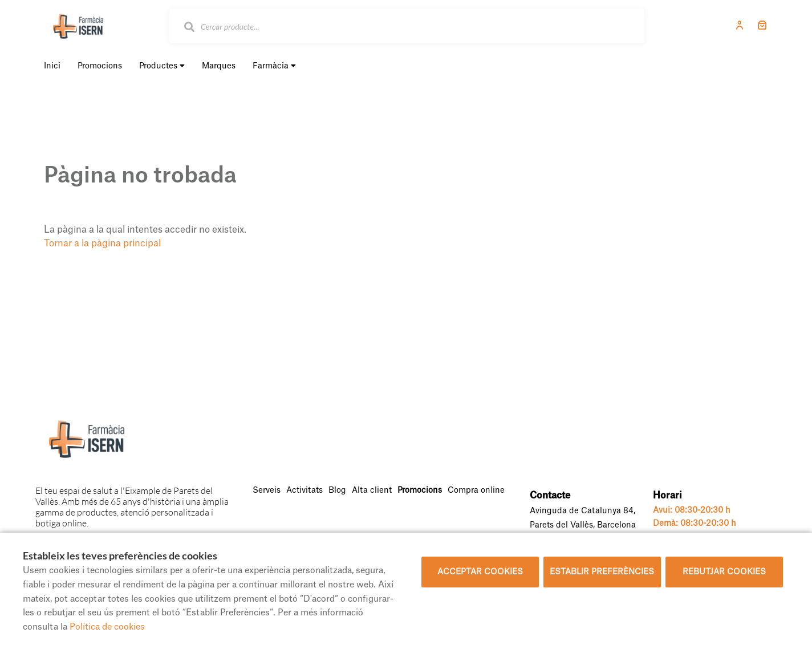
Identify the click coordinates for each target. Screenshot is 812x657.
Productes (162, 66)
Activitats (304, 490)
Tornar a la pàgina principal (102, 244)
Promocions (420, 490)
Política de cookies (107, 627)
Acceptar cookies (480, 572)
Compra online (476, 490)
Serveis (267, 490)
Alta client (372, 490)
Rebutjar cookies (724, 572)
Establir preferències (602, 572)
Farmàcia (274, 66)
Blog (337, 490)
